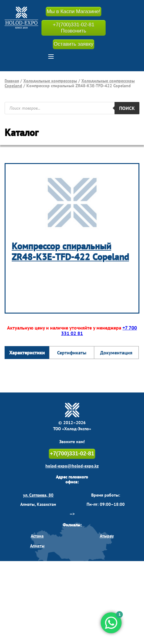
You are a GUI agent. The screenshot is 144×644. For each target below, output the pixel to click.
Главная (12, 81)
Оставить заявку (73, 44)
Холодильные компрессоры (50, 81)
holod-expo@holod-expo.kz (72, 466)
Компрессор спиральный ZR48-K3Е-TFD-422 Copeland (70, 252)
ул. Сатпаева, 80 (38, 495)
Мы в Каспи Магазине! (74, 12)
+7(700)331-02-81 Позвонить (74, 28)
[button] (51, 57)
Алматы (37, 546)
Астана (37, 536)
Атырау (107, 536)
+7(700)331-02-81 (72, 454)
